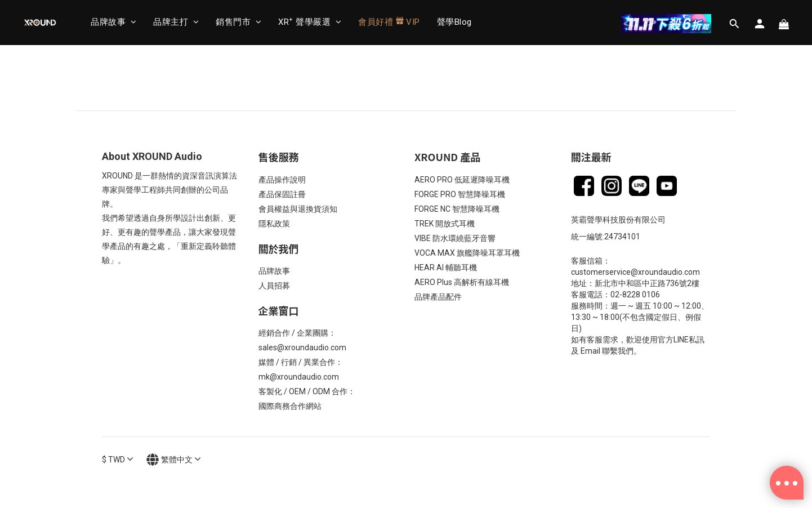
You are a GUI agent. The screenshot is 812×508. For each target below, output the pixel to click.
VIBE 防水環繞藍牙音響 (455, 238)
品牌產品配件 (438, 297)
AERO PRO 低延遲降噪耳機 (462, 180)
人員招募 (274, 286)
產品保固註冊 (282, 194)
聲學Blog (454, 22)
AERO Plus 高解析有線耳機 (462, 282)
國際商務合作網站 (290, 406)
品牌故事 (113, 22)
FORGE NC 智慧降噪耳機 (457, 209)
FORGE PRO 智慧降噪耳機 (460, 194)
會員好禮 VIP (389, 22)
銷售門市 (238, 22)
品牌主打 (176, 22)
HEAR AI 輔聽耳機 (446, 268)
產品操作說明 (282, 180)
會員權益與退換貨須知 (298, 209)
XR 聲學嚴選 (310, 22)
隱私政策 (274, 224)
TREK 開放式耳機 (445, 224)
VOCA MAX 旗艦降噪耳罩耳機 (467, 253)
